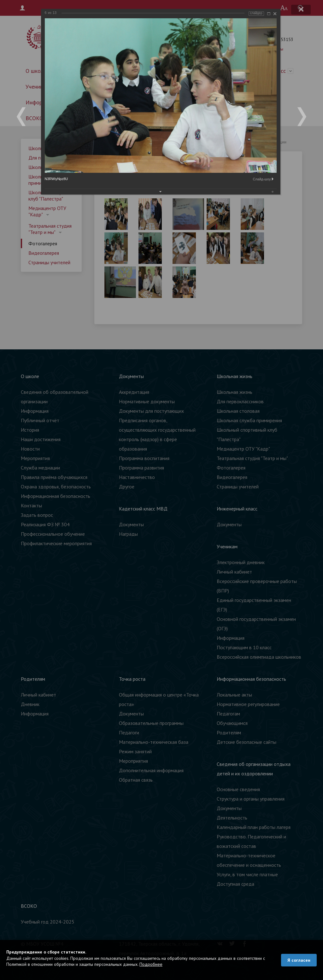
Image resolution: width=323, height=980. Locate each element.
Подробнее (151, 964)
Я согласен (299, 960)
